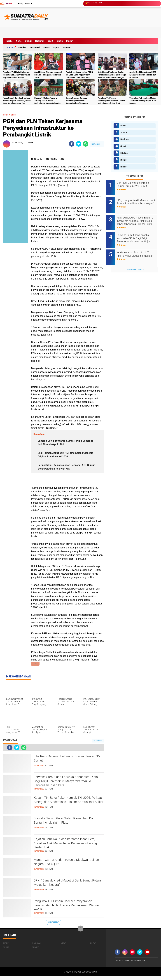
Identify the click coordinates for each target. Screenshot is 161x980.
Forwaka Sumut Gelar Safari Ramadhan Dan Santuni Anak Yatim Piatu (69, 825)
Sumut (28, 41)
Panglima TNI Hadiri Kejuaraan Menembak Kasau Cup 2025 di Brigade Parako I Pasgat (16, 75)
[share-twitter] (79, 144)
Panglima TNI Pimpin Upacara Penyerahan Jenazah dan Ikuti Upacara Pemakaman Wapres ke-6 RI (68, 910)
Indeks (9, 41)
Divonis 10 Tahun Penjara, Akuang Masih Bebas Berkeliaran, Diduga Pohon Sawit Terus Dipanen (49, 101)
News (19, 41)
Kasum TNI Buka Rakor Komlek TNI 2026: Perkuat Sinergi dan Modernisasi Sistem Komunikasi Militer (67, 807)
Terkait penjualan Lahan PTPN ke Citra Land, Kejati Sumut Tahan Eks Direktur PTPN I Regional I (79, 75)
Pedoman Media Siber (137, 964)
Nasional (40, 41)
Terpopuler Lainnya (135, 261)
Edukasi (124, 153)
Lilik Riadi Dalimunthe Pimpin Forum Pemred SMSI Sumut (66, 763)
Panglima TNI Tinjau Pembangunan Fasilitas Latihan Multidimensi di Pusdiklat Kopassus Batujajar (112, 101)
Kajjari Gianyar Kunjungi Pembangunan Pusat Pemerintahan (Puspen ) (77, 101)
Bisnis (60, 41)
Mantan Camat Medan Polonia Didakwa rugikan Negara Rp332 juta (69, 866)
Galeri (15, 115)
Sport (50, 41)
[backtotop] (81, 932)
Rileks (123, 167)
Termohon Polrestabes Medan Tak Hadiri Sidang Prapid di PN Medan (143, 101)
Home (9, 4)
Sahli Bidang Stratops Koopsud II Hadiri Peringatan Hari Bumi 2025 (48, 75)
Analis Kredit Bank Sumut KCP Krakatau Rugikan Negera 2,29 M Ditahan (143, 75)
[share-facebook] (72, 144)
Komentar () (97, 144)
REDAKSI (120, 964)
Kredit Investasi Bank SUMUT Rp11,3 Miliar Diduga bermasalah (138, 249)
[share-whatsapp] (86, 144)
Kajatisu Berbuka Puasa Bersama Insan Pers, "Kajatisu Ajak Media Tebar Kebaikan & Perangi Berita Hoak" (68, 848)
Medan (70, 41)
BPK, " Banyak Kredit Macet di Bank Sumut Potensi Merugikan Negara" (64, 887)
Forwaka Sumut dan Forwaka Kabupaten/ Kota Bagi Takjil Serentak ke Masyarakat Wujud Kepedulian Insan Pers (69, 786)
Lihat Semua (54, 926)
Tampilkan (98, 744)
